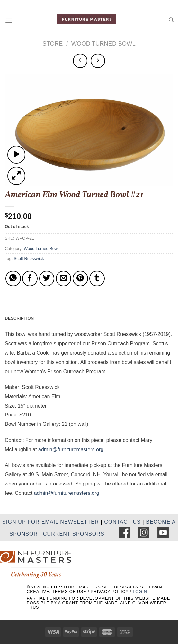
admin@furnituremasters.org (71, 449)
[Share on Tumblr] (97, 279)
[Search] (171, 20)
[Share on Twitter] (47, 279)
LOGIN (140, 592)
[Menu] (9, 21)
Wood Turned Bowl (103, 43)
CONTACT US (122, 522)
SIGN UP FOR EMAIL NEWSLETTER (51, 522)
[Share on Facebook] (30, 279)
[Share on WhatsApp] (13, 279)
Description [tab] (19, 318)
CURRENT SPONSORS (74, 534)
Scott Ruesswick (29, 258)
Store (53, 43)
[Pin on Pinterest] (80, 279)
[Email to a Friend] (64, 279)
